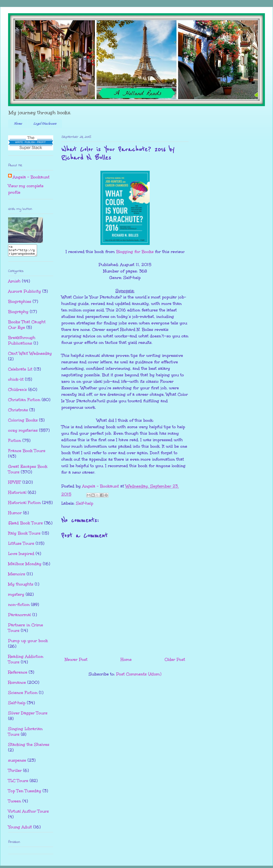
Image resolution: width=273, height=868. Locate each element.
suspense (17, 762)
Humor (15, 515)
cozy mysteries (23, 432)
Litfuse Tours (21, 545)
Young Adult (20, 829)
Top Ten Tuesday (25, 793)
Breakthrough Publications (22, 342)
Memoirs (17, 576)
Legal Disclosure (45, 124)
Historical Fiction (24, 505)
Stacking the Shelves (29, 747)
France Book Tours (27, 453)
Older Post (175, 659)
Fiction (15, 443)
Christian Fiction (24, 402)
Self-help (85, 503)
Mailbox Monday (25, 566)
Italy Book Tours (24, 535)
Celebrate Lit (20, 371)
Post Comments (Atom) (139, 674)
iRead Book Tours (25, 525)
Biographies (20, 304)
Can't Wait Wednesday (30, 355)
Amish (14, 283)
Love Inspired (21, 556)
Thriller (15, 773)
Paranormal (20, 617)
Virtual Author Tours (28, 813)
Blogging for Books (135, 252)
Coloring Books (23, 422)
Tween (15, 803)
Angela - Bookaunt (31, 177)
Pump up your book (28, 643)
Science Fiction (23, 695)
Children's (17, 392)
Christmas (18, 412)
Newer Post (76, 659)
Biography (18, 314)
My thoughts (21, 586)
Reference (18, 674)
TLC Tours (18, 783)
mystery (16, 596)
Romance (17, 684)
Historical (17, 494)
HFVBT (15, 484)
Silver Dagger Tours (28, 715)
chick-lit (16, 381)
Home (18, 124)
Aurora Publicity (25, 293)
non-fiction (19, 607)
